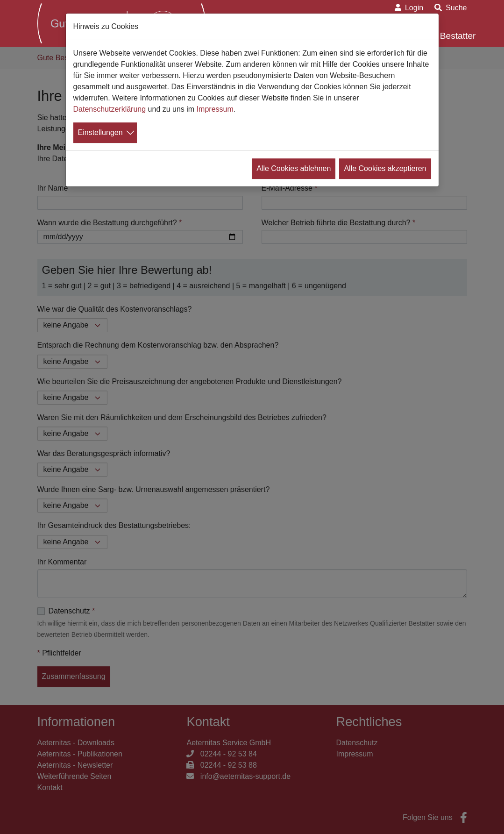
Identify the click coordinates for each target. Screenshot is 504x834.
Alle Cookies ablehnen (294, 168)
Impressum (215, 109)
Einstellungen (100, 132)
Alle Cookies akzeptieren (385, 168)
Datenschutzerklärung (110, 109)
